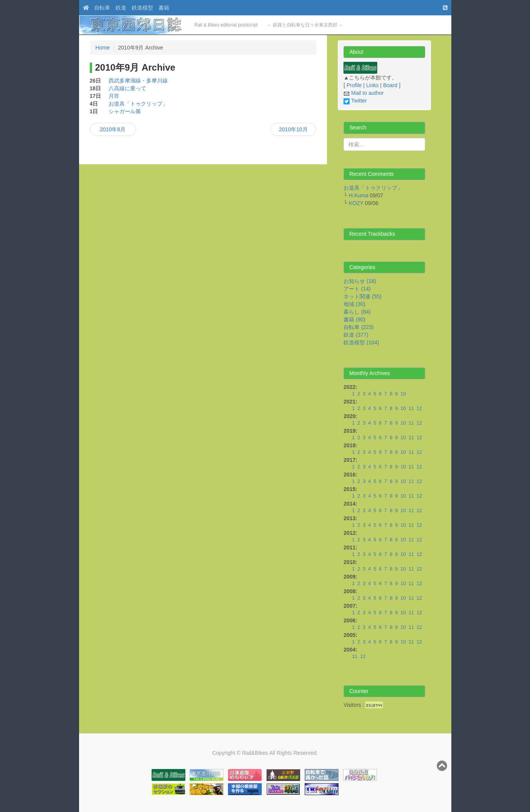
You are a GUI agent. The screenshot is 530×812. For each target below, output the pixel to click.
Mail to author (364, 93)
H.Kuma (359, 195)
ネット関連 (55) (362, 296)
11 (411, 408)
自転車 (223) (359, 327)
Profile (354, 85)
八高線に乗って (127, 88)
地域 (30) (354, 304)
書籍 (164, 8)
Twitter (355, 101)
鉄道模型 (142, 8)
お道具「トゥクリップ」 (138, 104)
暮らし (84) (357, 312)
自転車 (102, 8)
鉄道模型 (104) (361, 342)
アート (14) (357, 289)
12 (419, 408)
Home (103, 48)
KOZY (356, 203)
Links (372, 85)
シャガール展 (125, 111)
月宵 (114, 96)
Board (390, 85)
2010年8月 (113, 129)
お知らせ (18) (360, 281)
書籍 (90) (354, 319)
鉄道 (121, 8)
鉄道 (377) (356, 335)
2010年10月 (293, 129)
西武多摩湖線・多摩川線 (138, 81)
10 (403, 394)
